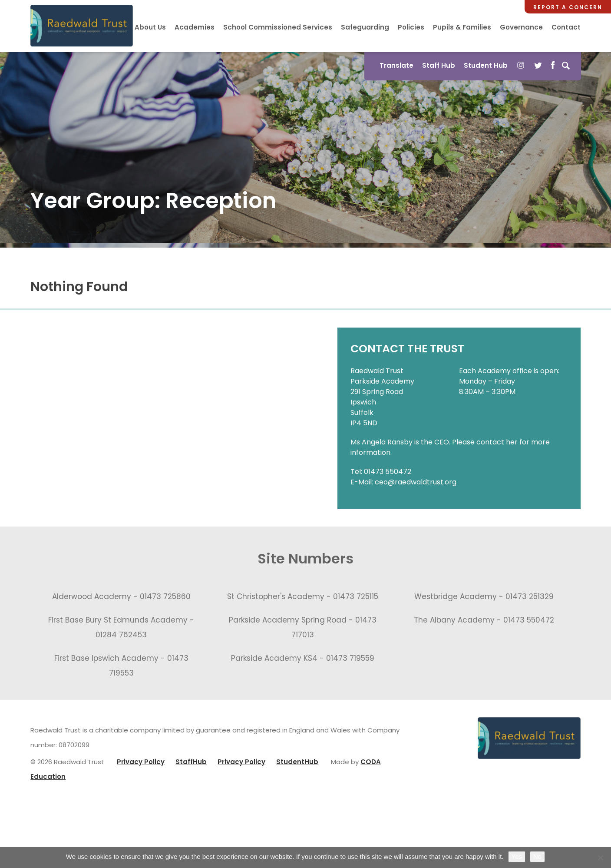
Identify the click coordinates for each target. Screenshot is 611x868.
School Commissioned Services (278, 27)
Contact (566, 27)
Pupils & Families (462, 27)
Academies (195, 27)
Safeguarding (365, 27)
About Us (150, 27)
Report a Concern (568, 7)
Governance (521, 27)
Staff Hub (438, 65)
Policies (411, 27)
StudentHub (297, 764)
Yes (517, 856)
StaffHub (191, 764)
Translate (396, 65)
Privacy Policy (141, 764)
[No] (600, 858)
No (537, 856)
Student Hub (485, 65)
